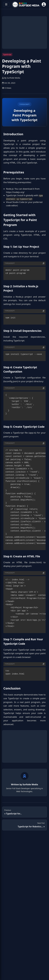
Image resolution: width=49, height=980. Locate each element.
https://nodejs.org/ (15, 192)
